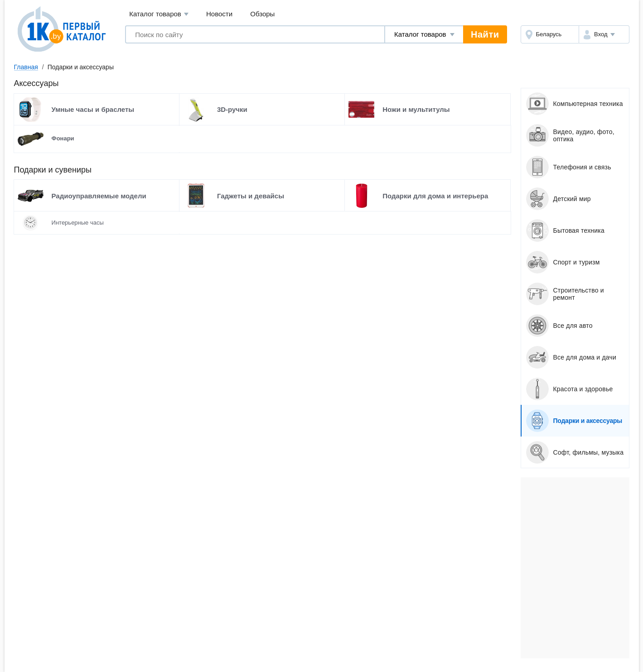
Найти (485, 34)
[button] (604, 34)
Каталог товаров (159, 14)
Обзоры (262, 14)
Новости (219, 14)
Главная (26, 67)
